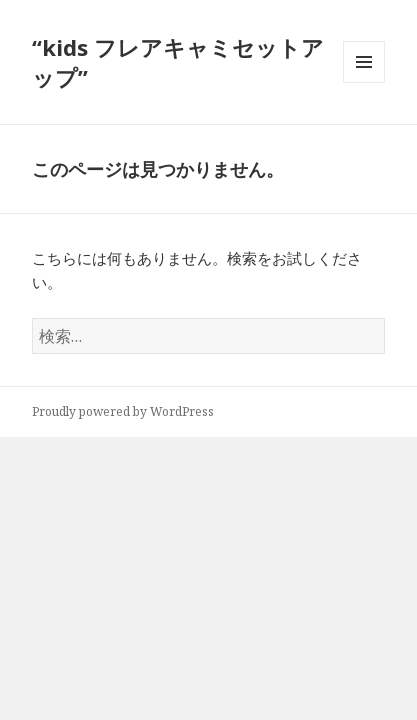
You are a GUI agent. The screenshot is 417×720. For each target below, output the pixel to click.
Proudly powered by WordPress (123, 411)
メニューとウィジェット (364, 82)
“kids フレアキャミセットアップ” (178, 62)
